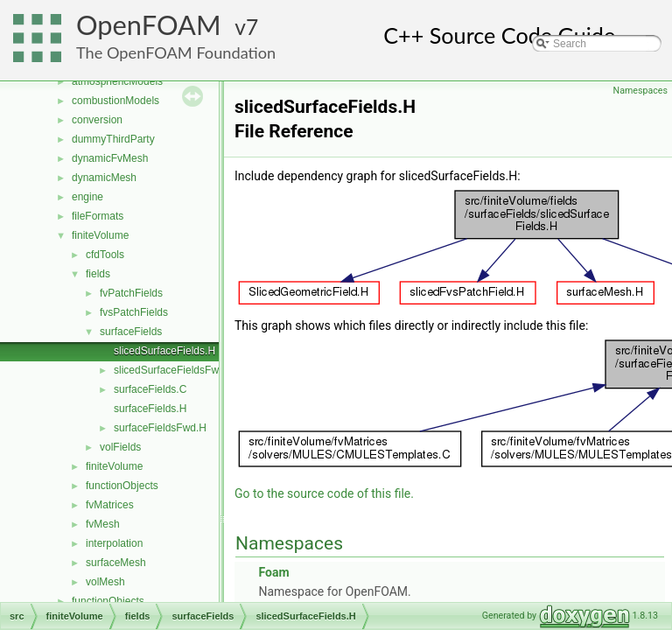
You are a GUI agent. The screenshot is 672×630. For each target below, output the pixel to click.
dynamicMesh (104, 178)
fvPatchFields (131, 293)
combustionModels (115, 101)
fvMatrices (110, 505)
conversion (97, 120)
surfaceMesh (116, 563)
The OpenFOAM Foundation (176, 52)
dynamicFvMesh (110, 158)
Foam (273, 572)
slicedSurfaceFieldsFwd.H (175, 370)
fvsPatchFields (134, 312)
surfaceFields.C (150, 389)
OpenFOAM (149, 25)
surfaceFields (131, 332)
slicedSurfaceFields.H (164, 351)
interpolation (114, 543)
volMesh (105, 582)
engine (87, 197)
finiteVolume (100, 235)
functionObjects (122, 486)
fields (98, 274)
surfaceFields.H (150, 409)
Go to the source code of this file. (324, 493)
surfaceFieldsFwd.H (160, 428)
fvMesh (103, 524)
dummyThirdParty (113, 139)
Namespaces (640, 91)
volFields (120, 447)
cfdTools (105, 255)
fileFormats (98, 216)
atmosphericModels (117, 81)
